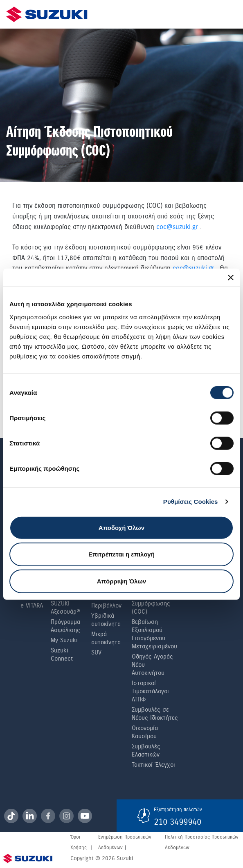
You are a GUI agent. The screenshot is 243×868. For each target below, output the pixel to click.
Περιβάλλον (106, 605)
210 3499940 (178, 822)
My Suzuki (64, 640)
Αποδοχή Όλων (122, 527)
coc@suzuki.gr (177, 227)
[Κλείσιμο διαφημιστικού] (231, 278)
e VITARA (32, 605)
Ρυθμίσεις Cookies (191, 502)
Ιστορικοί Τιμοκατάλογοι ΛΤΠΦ (150, 691)
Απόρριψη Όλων (122, 581)
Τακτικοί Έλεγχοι (153, 765)
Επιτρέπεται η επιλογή (122, 554)
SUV (96, 652)
